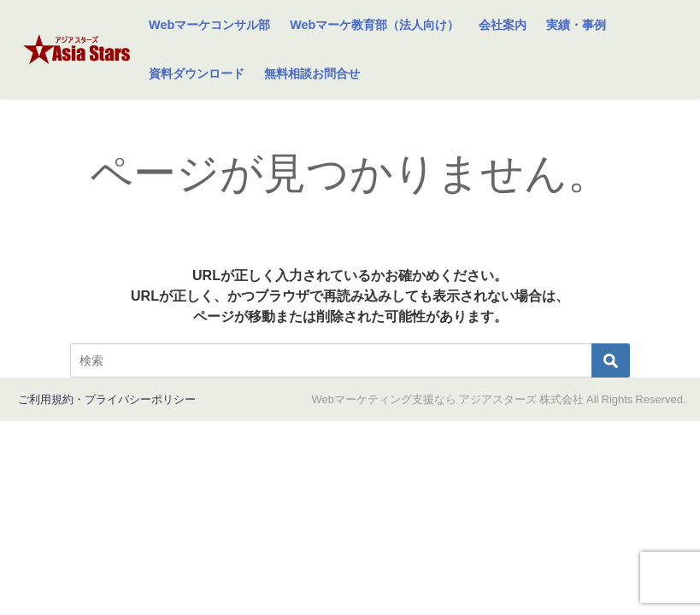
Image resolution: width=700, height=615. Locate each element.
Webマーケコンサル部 (209, 25)
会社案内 (503, 25)
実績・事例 (576, 25)
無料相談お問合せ (312, 73)
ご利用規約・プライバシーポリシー (107, 399)
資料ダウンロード (197, 73)
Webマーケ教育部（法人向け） (374, 25)
